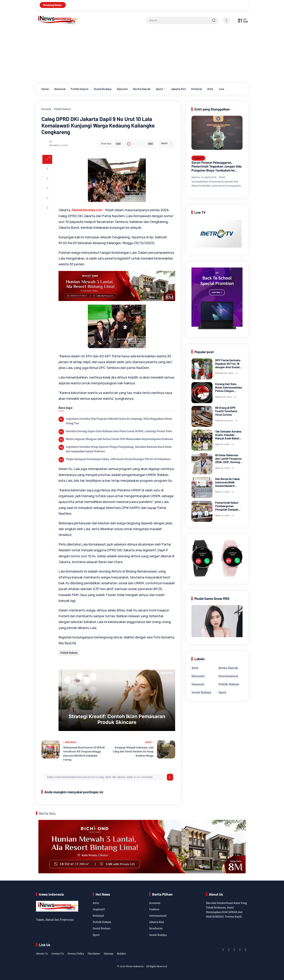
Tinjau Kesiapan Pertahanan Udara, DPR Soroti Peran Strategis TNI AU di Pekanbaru (118, 459)
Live (222, 89)
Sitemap (108, 954)
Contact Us (58, 954)
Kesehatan (156, 928)
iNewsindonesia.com (87, 210)
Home (45, 89)
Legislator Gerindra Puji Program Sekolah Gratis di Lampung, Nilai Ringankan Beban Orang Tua (119, 421)
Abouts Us (42, 954)
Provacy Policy (76, 954)
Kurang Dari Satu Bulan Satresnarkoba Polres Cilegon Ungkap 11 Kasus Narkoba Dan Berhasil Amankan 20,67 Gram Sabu (229, 387)
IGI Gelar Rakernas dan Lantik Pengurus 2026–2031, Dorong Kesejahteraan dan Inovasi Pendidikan (228, 459)
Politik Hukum (80, 89)
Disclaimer (94, 954)
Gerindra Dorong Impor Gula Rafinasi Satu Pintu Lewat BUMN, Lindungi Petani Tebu (119, 431)
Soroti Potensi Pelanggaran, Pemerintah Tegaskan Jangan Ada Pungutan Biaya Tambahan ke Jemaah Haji (217, 167)
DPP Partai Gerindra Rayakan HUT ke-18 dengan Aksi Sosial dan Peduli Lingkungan (228, 364)
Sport (159, 89)
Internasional (228, 676)
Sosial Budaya (103, 89)
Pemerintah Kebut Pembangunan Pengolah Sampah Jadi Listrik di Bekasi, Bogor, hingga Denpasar (229, 506)
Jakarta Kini (178, 89)
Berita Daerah (142, 89)
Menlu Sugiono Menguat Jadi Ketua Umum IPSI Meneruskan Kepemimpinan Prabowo (119, 439)
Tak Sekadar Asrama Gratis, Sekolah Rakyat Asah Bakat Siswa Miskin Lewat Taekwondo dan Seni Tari (228, 435)
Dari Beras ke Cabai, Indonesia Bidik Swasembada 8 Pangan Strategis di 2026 (228, 482)
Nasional (60, 89)
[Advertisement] (142, 56)
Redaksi (121, 954)
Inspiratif (99, 909)
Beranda (46, 109)
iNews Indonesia (135, 966)
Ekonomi (122, 89)
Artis (210, 89)
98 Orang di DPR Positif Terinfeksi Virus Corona (226, 411)
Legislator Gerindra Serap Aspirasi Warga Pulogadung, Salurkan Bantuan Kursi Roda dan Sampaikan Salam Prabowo (119, 449)
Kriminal (197, 89)
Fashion (154, 909)
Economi (155, 903)
